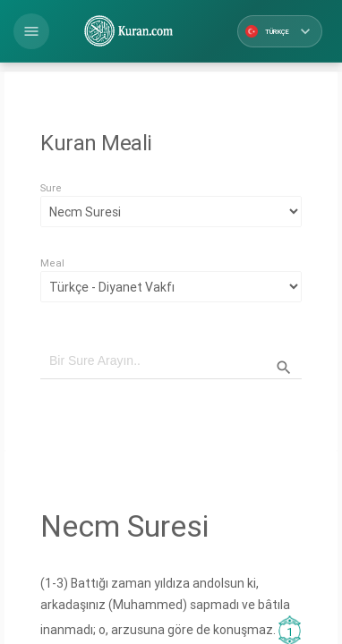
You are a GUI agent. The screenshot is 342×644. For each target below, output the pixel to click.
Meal (52, 263)
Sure (51, 188)
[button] (31, 31)
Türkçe (280, 31)
